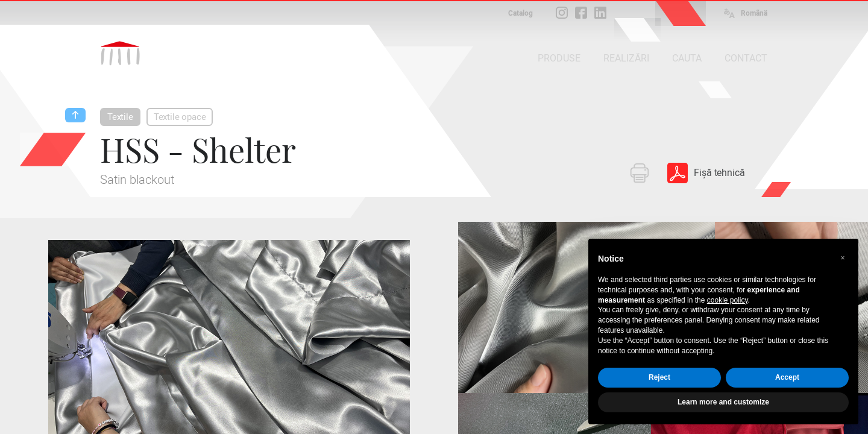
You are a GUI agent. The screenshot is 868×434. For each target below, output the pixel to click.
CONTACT (746, 58)
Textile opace (180, 117)
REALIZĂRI (626, 58)
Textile (120, 117)
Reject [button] (659, 377)
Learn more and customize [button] (723, 402)
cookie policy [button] (728, 300)
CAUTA (687, 58)
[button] (843, 258)
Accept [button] (787, 377)
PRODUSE (559, 58)
